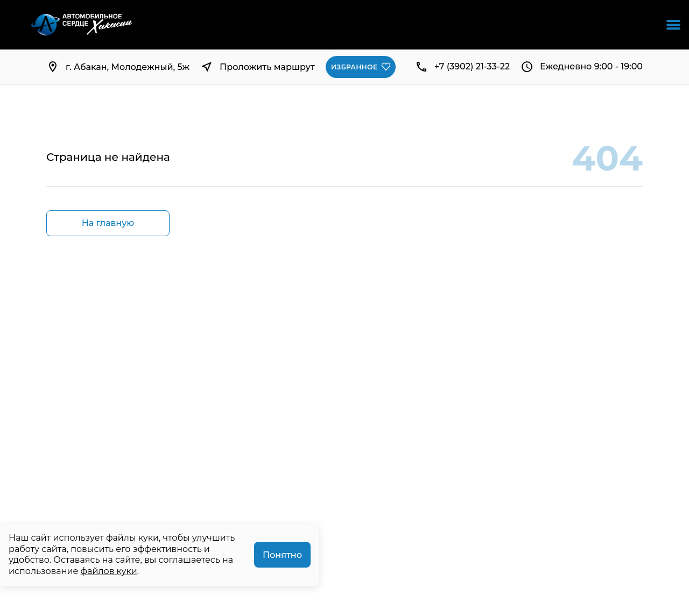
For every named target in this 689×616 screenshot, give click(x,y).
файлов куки (109, 571)
